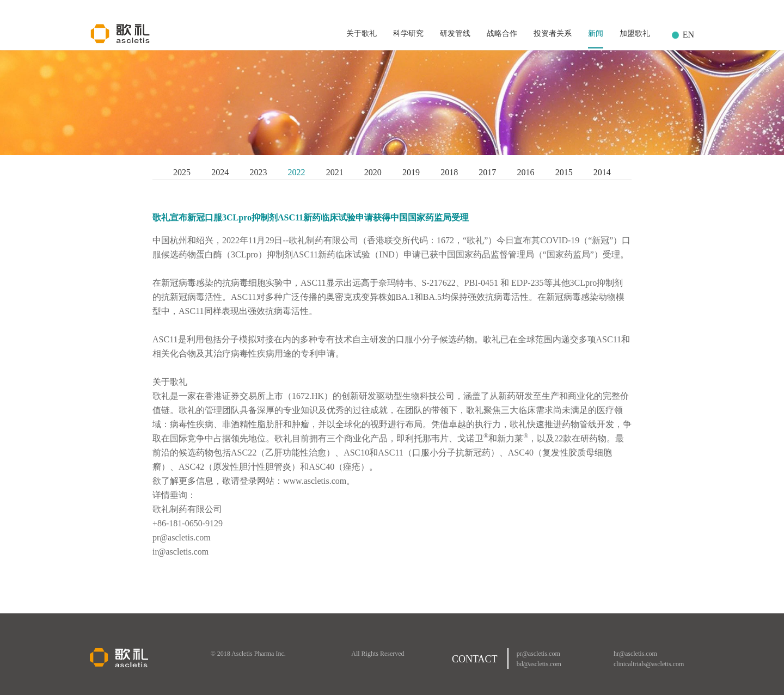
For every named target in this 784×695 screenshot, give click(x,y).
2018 (449, 172)
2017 (487, 172)
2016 (525, 172)
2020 (373, 172)
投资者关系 (553, 33)
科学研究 (408, 33)
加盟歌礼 (635, 33)
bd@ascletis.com (539, 664)
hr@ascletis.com (635, 654)
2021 (335, 172)
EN (688, 35)
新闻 (596, 33)
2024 (220, 172)
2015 (564, 172)
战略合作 (502, 33)
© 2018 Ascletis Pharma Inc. (248, 654)
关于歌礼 (362, 33)
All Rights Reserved (378, 654)
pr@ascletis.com (538, 654)
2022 (297, 172)
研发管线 (455, 33)
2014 (602, 172)
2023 (258, 172)
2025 (182, 172)
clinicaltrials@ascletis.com (649, 664)
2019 (411, 172)
